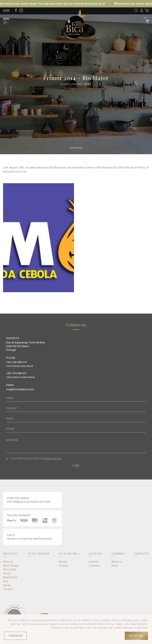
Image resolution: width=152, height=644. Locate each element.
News (88, 84)
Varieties (94, 566)
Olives (7, 573)
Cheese (8, 589)
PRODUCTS (11, 554)
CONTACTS (142, 554)
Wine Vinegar (11, 566)
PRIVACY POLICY (53, 459)
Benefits (94, 562)
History (63, 562)
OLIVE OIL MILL (69, 554)
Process (64, 566)
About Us (117, 562)
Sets (6, 581)
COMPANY (118, 554)
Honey (7, 585)
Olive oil (8, 562)
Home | (66, 84)
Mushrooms (10, 577)
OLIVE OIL (95, 554)
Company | (77, 84)
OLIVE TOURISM (39, 554)
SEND (76, 466)
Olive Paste (10, 570)
